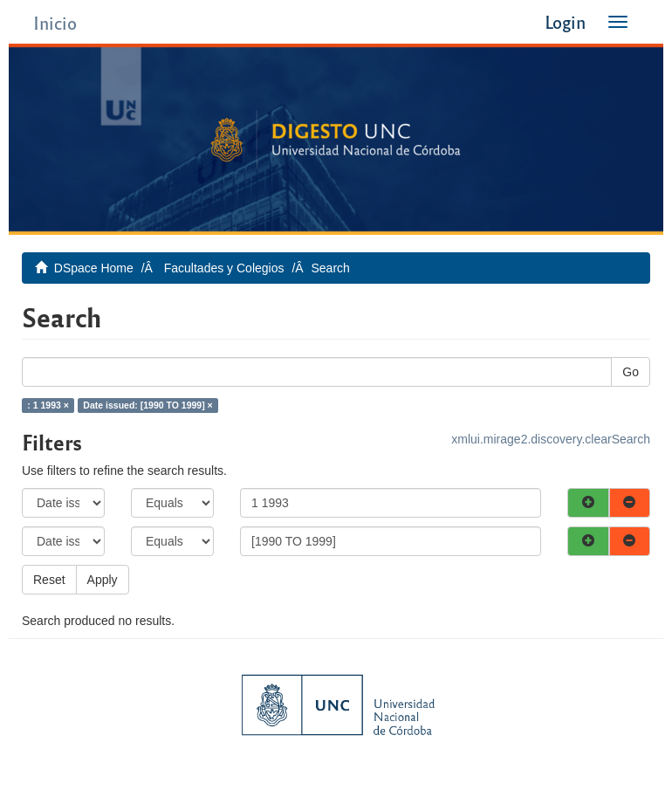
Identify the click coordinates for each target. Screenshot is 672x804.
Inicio (55, 22)
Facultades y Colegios (224, 268)
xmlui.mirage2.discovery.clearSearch (551, 439)
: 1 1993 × (48, 405)
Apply (103, 580)
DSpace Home (94, 268)
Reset (49, 580)
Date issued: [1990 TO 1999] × (147, 405)
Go (631, 372)
